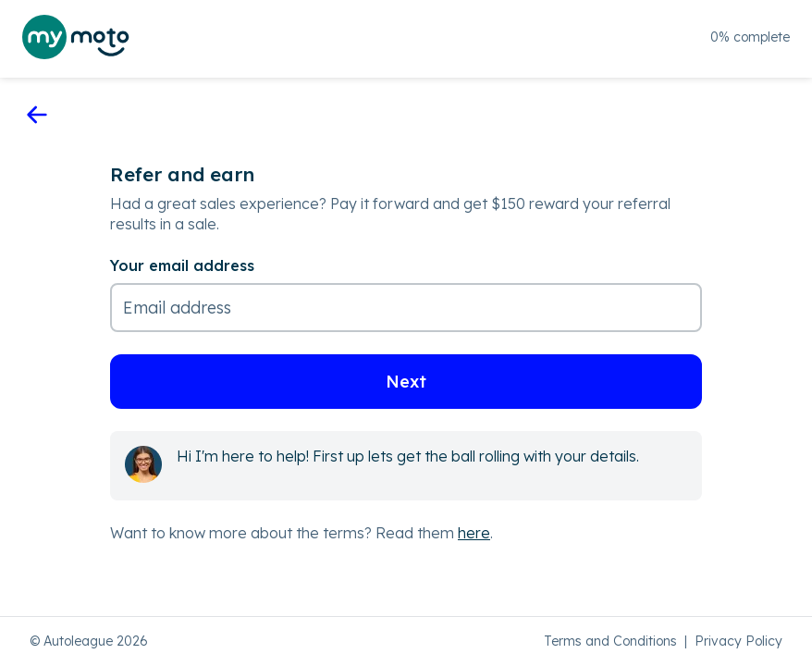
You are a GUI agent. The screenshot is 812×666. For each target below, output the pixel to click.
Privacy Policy (738, 641)
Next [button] (406, 382)
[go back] (37, 116)
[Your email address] (406, 294)
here (474, 533)
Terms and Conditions (610, 641)
